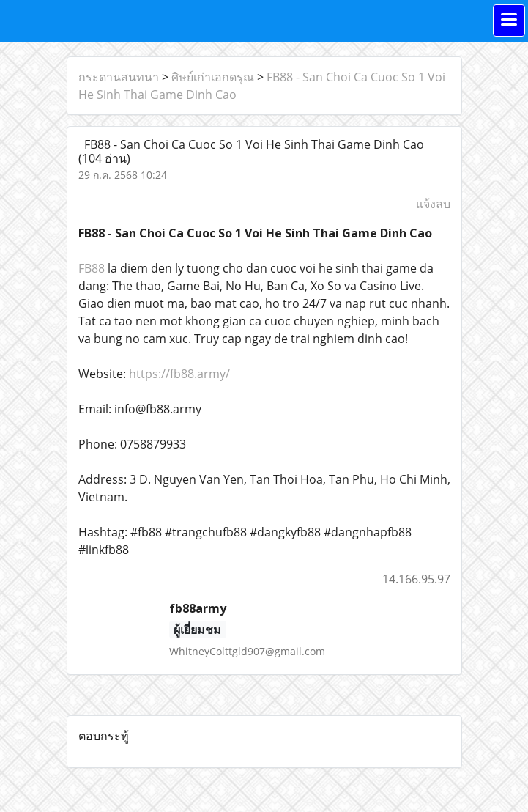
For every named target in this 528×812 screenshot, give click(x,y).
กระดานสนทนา (119, 77)
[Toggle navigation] (509, 21)
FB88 (92, 268)
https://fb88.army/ (179, 374)
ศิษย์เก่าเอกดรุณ (213, 77)
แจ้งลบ (433, 204)
